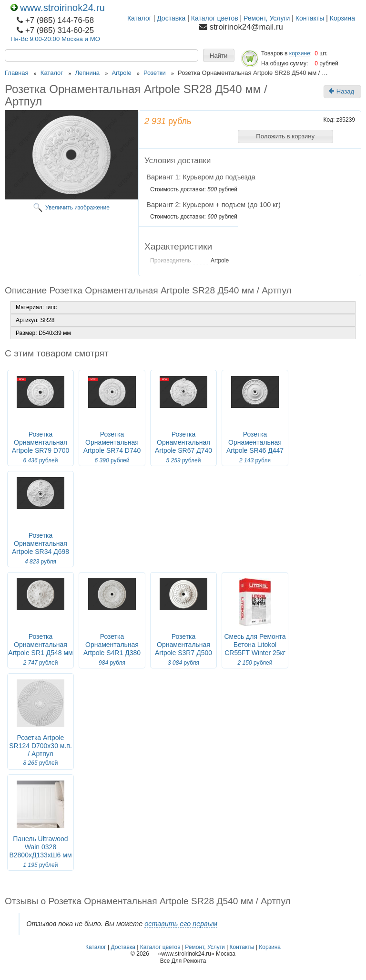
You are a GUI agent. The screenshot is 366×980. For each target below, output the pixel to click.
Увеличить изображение (77, 208)
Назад (341, 92)
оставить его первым (181, 924)
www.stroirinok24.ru (58, 8)
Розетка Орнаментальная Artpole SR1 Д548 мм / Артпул (40, 649)
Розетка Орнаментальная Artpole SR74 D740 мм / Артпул (112, 446)
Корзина (342, 18)
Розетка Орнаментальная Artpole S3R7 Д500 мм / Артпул (183, 649)
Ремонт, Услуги (267, 18)
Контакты (310, 18)
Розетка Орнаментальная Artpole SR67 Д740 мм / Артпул (183, 446)
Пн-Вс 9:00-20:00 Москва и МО (55, 39)
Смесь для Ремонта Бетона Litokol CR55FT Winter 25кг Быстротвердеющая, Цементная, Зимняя (255, 653)
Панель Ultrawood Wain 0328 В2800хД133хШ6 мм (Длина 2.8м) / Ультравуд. (40, 855)
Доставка (171, 18)
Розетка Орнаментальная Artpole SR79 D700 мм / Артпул (41, 446)
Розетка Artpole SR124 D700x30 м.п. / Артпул (41, 746)
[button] (219, 55)
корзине (300, 53)
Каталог (139, 18)
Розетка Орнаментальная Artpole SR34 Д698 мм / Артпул (41, 547)
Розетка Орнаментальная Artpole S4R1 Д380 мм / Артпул (112, 649)
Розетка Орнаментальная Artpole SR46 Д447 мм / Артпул (255, 446)
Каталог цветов (215, 18)
